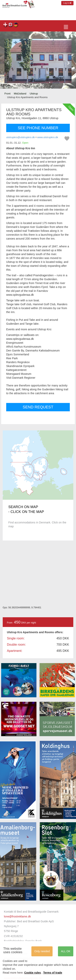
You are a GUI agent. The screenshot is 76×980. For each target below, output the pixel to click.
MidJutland (20, 94)
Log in (67, 3)
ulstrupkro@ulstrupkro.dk (21, 137)
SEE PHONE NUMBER (38, 128)
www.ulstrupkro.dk (48, 137)
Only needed (42, 951)
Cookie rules (33, 973)
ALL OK (66, 951)
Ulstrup (34, 94)
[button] (8, 61)
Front (7, 94)
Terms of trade (53, 973)
